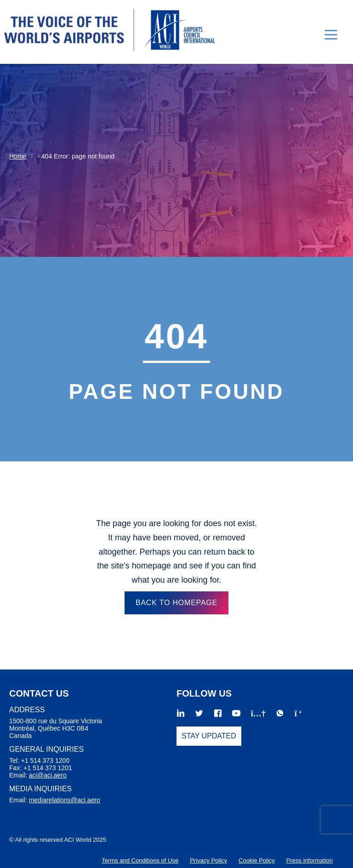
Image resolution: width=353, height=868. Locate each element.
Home (18, 156)
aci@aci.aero (48, 775)
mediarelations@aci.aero (65, 800)
